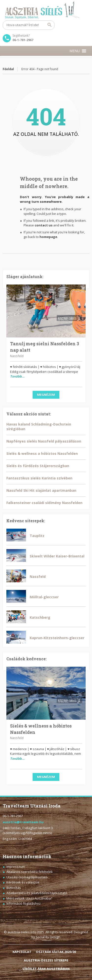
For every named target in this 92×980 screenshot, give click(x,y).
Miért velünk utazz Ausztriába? (29, 898)
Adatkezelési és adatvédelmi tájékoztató (37, 893)
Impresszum (16, 867)
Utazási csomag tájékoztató (27, 877)
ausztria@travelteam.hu (23, 822)
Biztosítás (14, 888)
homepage (48, 237)
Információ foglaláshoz (24, 903)
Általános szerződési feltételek (30, 872)
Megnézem (46, 395)
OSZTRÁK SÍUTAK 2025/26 (56, 952)
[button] (75, 51)
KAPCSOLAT (22, 952)
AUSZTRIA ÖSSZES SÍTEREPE (46, 960)
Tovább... (17, 376)
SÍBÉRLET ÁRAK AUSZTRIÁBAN (46, 969)
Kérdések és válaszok (23, 882)
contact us (44, 225)
